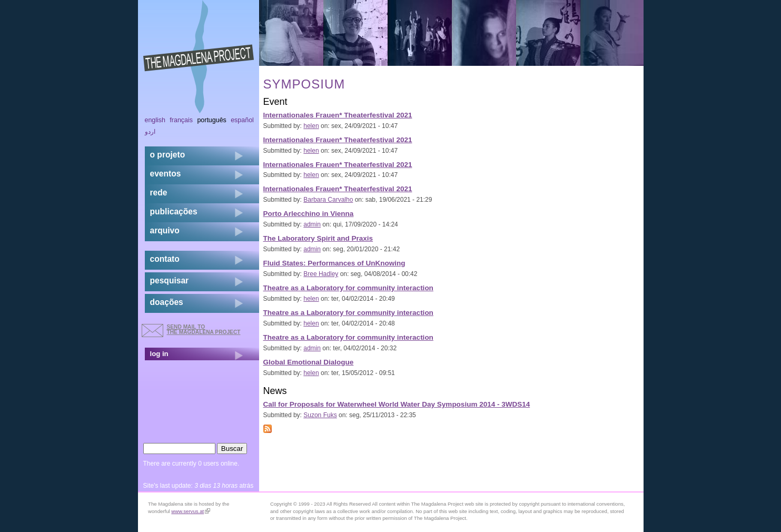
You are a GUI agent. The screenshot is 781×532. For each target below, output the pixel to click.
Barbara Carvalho (328, 200)
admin (312, 224)
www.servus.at (191, 511)
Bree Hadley (321, 274)
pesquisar (170, 280)
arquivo (165, 230)
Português (211, 120)
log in (159, 354)
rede (159, 193)
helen (311, 126)
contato (165, 259)
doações (167, 302)
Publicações (174, 211)
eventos (166, 174)
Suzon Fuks (320, 415)
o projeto (168, 155)
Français (181, 120)
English (155, 120)
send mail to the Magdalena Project (204, 329)
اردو (150, 132)
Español (242, 120)
